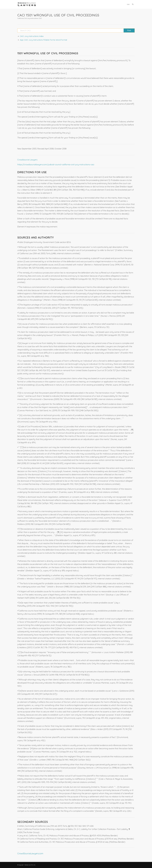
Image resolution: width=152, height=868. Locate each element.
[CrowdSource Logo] (27, 4)
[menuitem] (128, 4)
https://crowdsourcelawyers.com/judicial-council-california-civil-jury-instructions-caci (56, 165)
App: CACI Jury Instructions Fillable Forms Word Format (43, 40)
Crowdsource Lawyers (27, 160)
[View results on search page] (129, 30)
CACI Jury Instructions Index (32, 36)
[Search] (133, 4)
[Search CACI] (76, 30)
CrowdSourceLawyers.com (30, 853)
